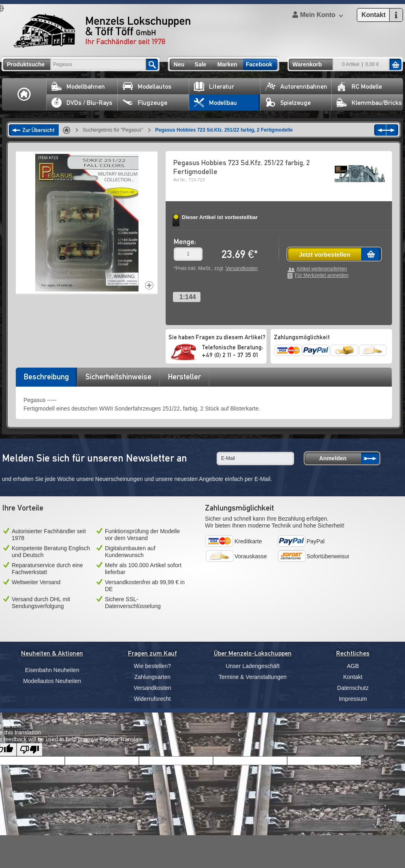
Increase (149, 285)
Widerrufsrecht (152, 699)
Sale (201, 64)
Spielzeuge (288, 103)
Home (24, 94)
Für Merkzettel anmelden (322, 276)
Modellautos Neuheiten (52, 681)
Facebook (259, 64)
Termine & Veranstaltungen (253, 677)
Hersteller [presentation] (184, 377)
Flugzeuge (145, 103)
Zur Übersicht (38, 130)
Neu (179, 64)
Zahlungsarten (152, 677)
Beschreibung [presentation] (46, 377)
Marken (227, 64)
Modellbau (215, 103)
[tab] (46, 379)
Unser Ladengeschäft (253, 666)
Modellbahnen (78, 86)
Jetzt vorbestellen (325, 254)
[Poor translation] (30, 750)
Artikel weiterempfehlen (322, 269)
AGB (353, 666)
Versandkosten (242, 268)
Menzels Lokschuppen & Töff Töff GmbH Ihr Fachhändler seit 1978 (102, 31)
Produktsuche (26, 64)
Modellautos (147, 86)
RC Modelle (359, 86)
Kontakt (353, 677)
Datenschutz (353, 688)
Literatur (214, 86)
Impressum (353, 699)
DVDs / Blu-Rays (82, 103)
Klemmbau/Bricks (369, 103)
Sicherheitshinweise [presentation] (118, 377)
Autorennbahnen (296, 86)
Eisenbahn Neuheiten (52, 670)
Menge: (185, 241)
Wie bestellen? (152, 666)
